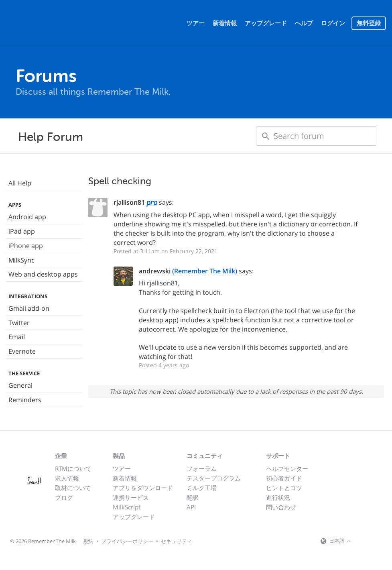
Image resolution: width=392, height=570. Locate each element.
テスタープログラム (214, 478)
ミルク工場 (202, 488)
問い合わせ (281, 507)
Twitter (19, 323)
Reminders (25, 400)
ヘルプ (304, 23)
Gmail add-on (29, 308)
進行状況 (278, 497)
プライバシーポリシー (127, 541)
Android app (27, 217)
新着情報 (225, 23)
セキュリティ (177, 541)
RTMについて (73, 468)
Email (17, 337)
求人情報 (67, 478)
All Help (20, 183)
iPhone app (26, 246)
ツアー (196, 23)
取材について (73, 488)
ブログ (64, 497)
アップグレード (266, 23)
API (191, 507)
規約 (88, 541)
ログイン (333, 23)
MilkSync (21, 260)
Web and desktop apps (43, 274)
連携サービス (131, 497)
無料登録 (369, 23)
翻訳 (193, 497)
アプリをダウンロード (143, 488)
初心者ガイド (284, 478)
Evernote (22, 351)
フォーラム (202, 468)
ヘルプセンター (287, 468)
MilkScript (127, 507)
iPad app (22, 231)
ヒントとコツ (284, 488)
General (20, 385)
